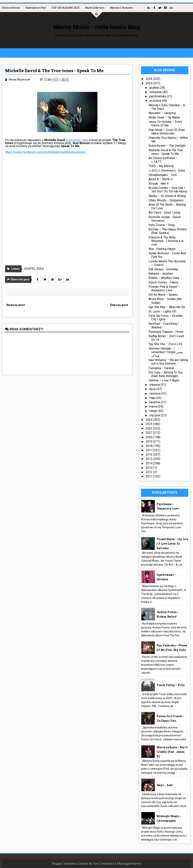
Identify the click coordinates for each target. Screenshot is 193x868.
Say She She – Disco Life (165, 344)
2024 (149, 420)
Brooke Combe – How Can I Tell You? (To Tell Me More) (168, 190)
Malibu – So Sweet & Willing (167, 196)
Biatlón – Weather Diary (164, 278)
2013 (149, 468)
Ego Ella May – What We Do (167, 307)
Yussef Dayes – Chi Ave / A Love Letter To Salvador (172, 544)
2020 (149, 437)
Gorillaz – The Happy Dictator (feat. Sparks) (168, 231)
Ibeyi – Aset (165, 785)
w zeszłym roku (76, 140)
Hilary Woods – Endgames (166, 200)
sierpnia (155, 385)
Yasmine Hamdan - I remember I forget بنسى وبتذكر (166, 352)
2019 (149, 442)
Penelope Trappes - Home (166, 332)
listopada (156, 92)
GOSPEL (30, 269)
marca (154, 407)
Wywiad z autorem (121, 8)
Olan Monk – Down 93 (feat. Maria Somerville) (167, 132)
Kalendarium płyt (36, 8)
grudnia (154, 88)
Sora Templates (103, 864)
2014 (149, 463)
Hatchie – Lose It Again (164, 380)
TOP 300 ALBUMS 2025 (65, 8)
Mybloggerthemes (129, 864)
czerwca (155, 394)
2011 (149, 476)
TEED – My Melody (161, 166)
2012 (149, 472)
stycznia (155, 415)
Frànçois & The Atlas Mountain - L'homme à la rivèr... (166, 241)
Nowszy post (16, 305)
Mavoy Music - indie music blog (97, 27)
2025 (149, 83)
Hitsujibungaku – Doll (162, 175)
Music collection (95, 8)
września (156, 101)
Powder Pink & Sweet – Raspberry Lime (164, 289)
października (158, 96)
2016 (149, 455)
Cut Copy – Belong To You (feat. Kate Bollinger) (165, 374)
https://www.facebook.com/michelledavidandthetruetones (45, 152)
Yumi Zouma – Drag (161, 225)
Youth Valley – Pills (171, 685)
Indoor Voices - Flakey (163, 282)
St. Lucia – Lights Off (162, 311)
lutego (154, 411)
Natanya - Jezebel (161, 274)
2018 (149, 446)
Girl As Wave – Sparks (163, 295)
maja (153, 398)
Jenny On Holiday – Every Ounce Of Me (165, 124)
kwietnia (155, 402)
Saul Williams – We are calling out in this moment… (168, 362)
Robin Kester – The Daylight (167, 146)
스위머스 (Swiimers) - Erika (167, 171)
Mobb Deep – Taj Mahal (164, 117)
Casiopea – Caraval (161, 368)
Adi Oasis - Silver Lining (164, 213)
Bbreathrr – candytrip (162, 113)
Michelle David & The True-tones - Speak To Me (166, 152)
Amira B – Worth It (160, 179)
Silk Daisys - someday (163, 269)
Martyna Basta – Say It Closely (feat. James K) (172, 752)
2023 (149, 424)
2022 (149, 428)
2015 (149, 459)
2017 (149, 450)
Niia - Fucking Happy (162, 249)
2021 (149, 433)
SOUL (41, 269)
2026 (149, 79)
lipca (153, 389)
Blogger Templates (64, 864)
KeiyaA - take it (159, 184)
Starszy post (119, 305)
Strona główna (11, 8)
